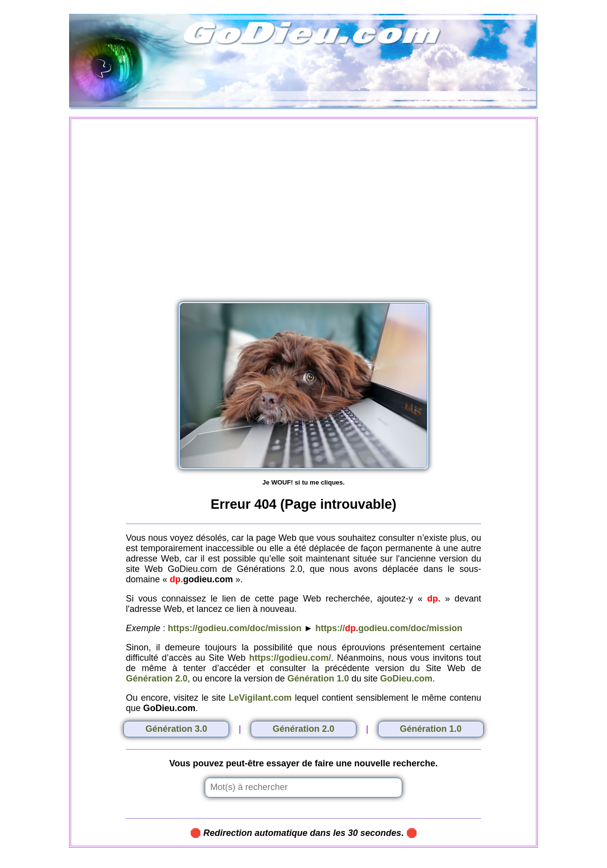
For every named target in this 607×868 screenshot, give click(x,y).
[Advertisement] (303, 204)
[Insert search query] (303, 788)
